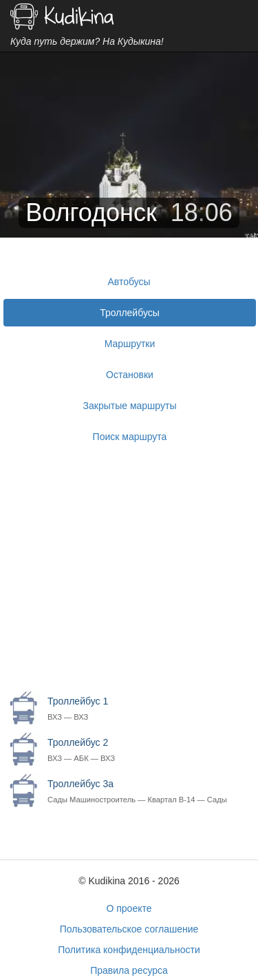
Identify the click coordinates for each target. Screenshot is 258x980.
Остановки (130, 375)
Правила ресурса (129, 970)
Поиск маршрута (130, 437)
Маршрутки (130, 344)
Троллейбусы (130, 313)
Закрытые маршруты (130, 406)
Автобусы (129, 282)
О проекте (129, 908)
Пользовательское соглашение (129, 929)
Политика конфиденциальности (129, 950)
